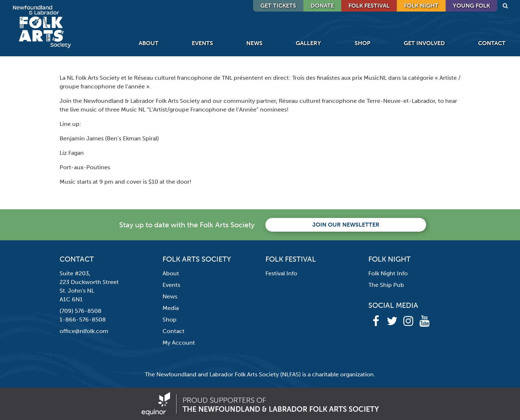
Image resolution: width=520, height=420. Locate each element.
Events (202, 43)
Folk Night (421, 6)
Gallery (308, 43)
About (149, 43)
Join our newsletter (346, 225)
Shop (363, 43)
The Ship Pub (386, 285)
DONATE (322, 6)
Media (171, 308)
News (254, 43)
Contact (492, 43)
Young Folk (471, 6)
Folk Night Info (388, 273)
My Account (179, 343)
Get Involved (424, 43)
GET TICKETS (278, 6)
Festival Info (281, 273)
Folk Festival (369, 6)
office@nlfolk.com (84, 331)
